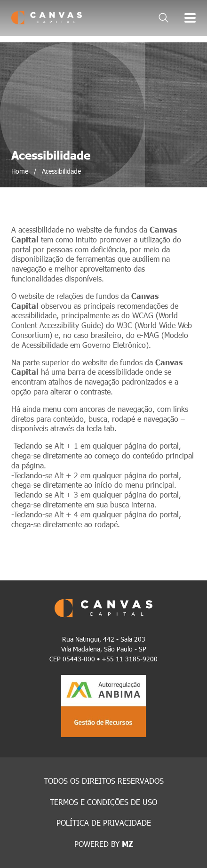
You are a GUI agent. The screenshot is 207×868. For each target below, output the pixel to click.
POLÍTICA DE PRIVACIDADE (104, 823)
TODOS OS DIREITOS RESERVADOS (104, 781)
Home (20, 171)
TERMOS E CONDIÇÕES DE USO (103, 802)
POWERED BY (104, 844)
